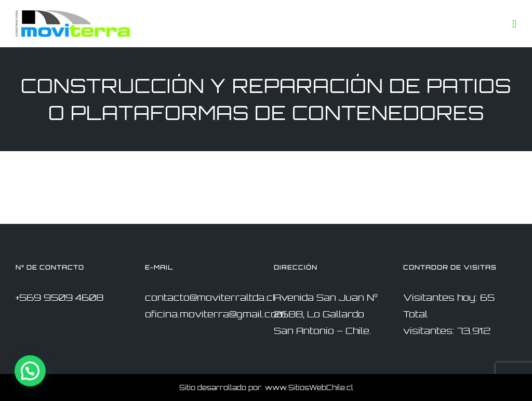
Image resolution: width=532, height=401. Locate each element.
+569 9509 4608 (59, 297)
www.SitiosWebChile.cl (309, 387)
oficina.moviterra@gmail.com (215, 314)
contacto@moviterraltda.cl (210, 297)
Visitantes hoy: (442, 297)
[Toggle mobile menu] (514, 24)
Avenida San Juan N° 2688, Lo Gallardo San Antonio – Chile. (326, 314)
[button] (30, 371)
